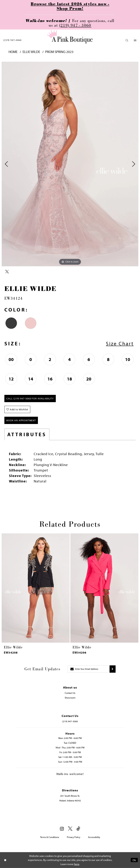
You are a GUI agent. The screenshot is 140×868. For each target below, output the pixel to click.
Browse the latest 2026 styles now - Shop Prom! (70, 6)
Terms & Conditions (50, 837)
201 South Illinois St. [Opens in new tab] (70, 796)
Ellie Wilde (31, 52)
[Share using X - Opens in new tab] (7, 272)
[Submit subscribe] (113, 669)
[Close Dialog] (5, 860)
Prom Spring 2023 (59, 52)
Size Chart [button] (120, 343)
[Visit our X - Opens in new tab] (70, 829)
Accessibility (94, 837)
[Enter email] (89, 669)
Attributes (27, 434)
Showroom (70, 698)
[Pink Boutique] (70, 37)
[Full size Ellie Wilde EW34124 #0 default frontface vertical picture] (70, 164)
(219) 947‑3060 (12, 40)
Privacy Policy (74, 837)
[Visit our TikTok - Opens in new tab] (78, 829)
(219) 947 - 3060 (75, 25)
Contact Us (70, 693)
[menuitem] (12, 40)
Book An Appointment (21, 420)
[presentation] (36, 588)
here (77, 864)
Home (13, 52)
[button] (127, 40)
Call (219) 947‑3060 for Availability (30, 399)
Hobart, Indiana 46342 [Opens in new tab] (70, 800)
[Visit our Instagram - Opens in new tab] (62, 829)
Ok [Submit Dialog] (134, 860)
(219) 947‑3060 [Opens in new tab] (70, 721)
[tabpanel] (70, 164)
